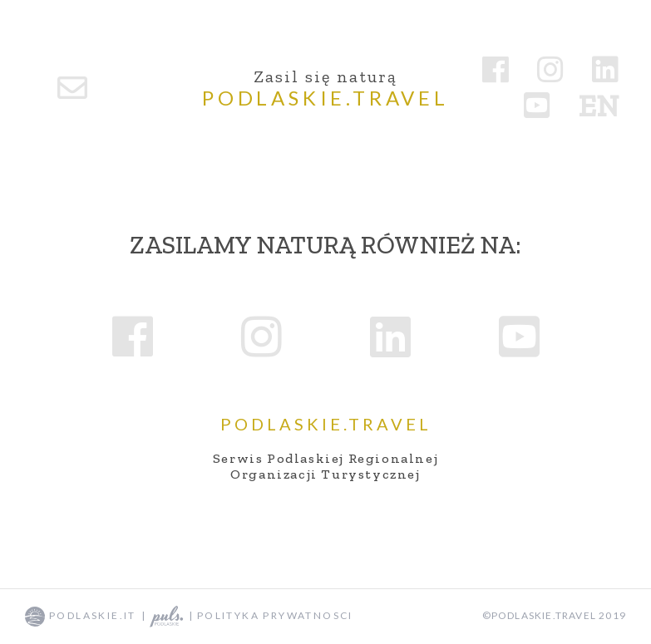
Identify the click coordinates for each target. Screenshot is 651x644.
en (599, 106)
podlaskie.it (81, 615)
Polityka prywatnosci (275, 615)
